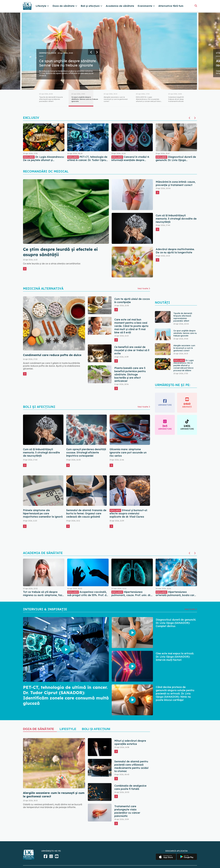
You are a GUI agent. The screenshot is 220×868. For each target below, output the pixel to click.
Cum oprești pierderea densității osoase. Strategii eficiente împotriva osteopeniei (86, 452)
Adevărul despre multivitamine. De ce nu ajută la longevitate (175, 251)
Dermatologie (48, 53)
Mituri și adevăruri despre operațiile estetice (130, 742)
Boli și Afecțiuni (96, 729)
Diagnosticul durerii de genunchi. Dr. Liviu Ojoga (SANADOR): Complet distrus (176, 623)
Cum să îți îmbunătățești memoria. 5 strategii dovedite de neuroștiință (176, 219)
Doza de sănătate (39, 729)
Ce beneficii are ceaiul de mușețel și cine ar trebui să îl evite (132, 350)
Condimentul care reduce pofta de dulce (52, 355)
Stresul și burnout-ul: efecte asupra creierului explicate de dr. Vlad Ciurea (129, 513)
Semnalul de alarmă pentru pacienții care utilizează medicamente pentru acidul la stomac (131, 766)
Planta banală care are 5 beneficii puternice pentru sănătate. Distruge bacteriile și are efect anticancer (130, 374)
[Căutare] (196, 6)
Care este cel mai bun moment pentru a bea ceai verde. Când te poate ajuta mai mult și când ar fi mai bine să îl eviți (131, 326)
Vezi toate (144, 288)
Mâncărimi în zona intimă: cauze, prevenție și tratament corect (176, 183)
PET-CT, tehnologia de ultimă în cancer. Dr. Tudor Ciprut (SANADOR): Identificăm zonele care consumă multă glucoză (66, 695)
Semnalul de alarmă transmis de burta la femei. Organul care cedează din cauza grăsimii (86, 513)
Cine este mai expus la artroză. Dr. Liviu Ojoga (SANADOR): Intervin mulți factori (175, 657)
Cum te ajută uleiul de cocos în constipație (132, 301)
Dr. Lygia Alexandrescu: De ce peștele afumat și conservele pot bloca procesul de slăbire (184, 365)
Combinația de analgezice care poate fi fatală (130, 787)
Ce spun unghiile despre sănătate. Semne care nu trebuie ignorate (68, 63)
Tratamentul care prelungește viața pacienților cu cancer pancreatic (127, 811)
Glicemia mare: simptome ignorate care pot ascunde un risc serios (128, 452)
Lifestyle (68, 729)
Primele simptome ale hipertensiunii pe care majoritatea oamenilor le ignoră (43, 513)
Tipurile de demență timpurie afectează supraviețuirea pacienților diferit (183, 317)
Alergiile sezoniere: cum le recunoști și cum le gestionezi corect (184, 348)
